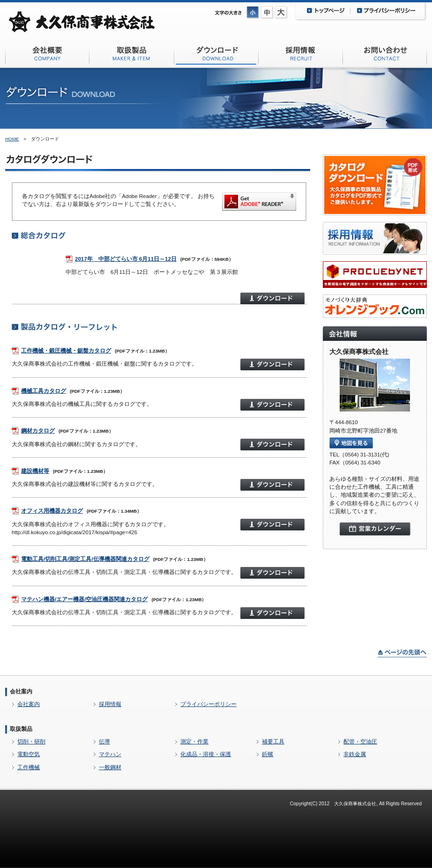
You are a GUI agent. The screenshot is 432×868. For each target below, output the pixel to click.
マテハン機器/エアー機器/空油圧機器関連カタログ (84, 599)
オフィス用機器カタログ (52, 511)
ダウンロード (216, 55)
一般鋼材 (110, 767)
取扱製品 (21, 729)
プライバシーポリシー (209, 704)
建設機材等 (35, 471)
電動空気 (29, 754)
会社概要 (47, 55)
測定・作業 (194, 742)
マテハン (110, 754)
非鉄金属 (355, 754)
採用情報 (300, 55)
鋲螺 (268, 754)
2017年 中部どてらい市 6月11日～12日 (126, 259)
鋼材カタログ (38, 431)
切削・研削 (31, 742)
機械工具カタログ (44, 391)
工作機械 (29, 767)
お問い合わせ (385, 55)
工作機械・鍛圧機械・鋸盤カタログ (66, 351)
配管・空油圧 (360, 742)
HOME (12, 139)
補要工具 (273, 742)
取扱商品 (132, 55)
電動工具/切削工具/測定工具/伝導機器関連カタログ (85, 559)
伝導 (104, 742)
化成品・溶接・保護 (206, 754)
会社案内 (21, 691)
